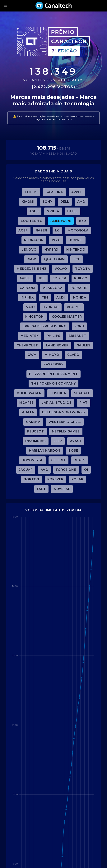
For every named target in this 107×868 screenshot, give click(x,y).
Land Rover (57, 345)
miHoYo (52, 355)
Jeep (58, 441)
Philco (81, 278)
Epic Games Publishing (45, 326)
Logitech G (32, 221)
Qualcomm (55, 259)
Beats (80, 460)
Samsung (54, 192)
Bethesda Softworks (64, 412)
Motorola (78, 230)
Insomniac (36, 441)
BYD (82, 221)
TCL (77, 259)
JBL (42, 278)
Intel (72, 211)
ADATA (28, 412)
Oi (86, 470)
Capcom (27, 288)
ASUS (34, 211)
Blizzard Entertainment (53, 374)
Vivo (56, 240)
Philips (54, 336)
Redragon (34, 240)
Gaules (84, 345)
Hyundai (51, 307)
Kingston (35, 317)
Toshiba (58, 393)
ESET (41, 489)
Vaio (30, 307)
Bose (73, 451)
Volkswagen (29, 393)
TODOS (31, 192)
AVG (44, 470)
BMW (31, 259)
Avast (76, 441)
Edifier (59, 278)
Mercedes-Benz (32, 269)
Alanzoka (53, 288)
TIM (45, 297)
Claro (73, 355)
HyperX (51, 250)
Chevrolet (27, 345)
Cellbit (59, 460)
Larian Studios (57, 403)
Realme (74, 307)
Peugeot (36, 431)
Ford (79, 326)
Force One (66, 470)
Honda (80, 297)
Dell (65, 202)
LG (58, 230)
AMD (81, 202)
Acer (23, 230)
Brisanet (77, 336)
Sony (47, 202)
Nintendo (76, 250)
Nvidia (53, 211)
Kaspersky (53, 364)
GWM (32, 355)
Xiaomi (28, 202)
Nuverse (62, 489)
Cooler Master (67, 317)
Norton (31, 479)
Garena (33, 422)
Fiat (84, 403)
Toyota (83, 269)
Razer (42, 230)
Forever (55, 479)
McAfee (26, 403)
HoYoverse (32, 460)
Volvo (61, 269)
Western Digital (65, 422)
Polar (77, 479)
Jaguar (26, 470)
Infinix (27, 297)
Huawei (76, 240)
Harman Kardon (45, 451)
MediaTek (30, 336)
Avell (25, 278)
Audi (61, 297)
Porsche (79, 288)
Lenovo (29, 250)
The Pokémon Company (53, 384)
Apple (77, 192)
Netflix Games (66, 431)
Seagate (82, 393)
